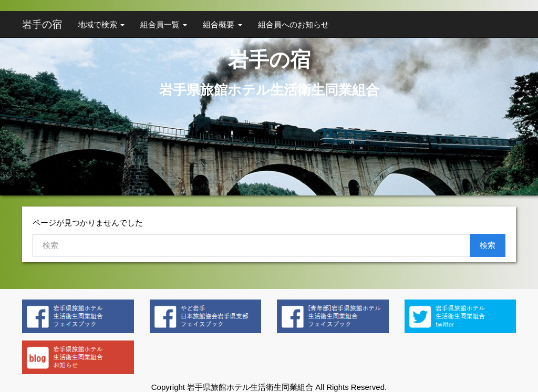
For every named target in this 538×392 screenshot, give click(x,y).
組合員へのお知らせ (293, 24)
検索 (488, 245)
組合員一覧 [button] (164, 24)
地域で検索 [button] (101, 24)
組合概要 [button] (222, 24)
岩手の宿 (42, 24)
